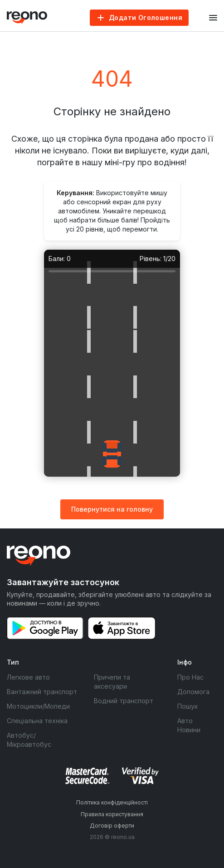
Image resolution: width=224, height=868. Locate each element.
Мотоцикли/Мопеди (38, 706)
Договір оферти (112, 826)
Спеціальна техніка (37, 721)
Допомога (193, 692)
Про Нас (190, 677)
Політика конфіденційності (112, 802)
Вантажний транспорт (42, 692)
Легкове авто (28, 677)
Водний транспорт (124, 701)
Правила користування (112, 814)
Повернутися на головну (112, 509)
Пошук (187, 706)
